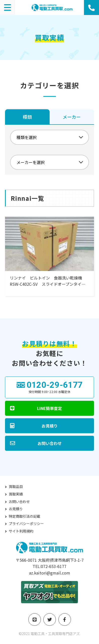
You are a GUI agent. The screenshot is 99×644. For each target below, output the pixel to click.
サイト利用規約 (21, 531)
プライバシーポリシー (26, 523)
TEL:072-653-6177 (49, 566)
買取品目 (16, 486)
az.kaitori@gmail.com (50, 573)
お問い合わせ (19, 501)
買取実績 (16, 494)
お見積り (16, 509)
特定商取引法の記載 (25, 516)
